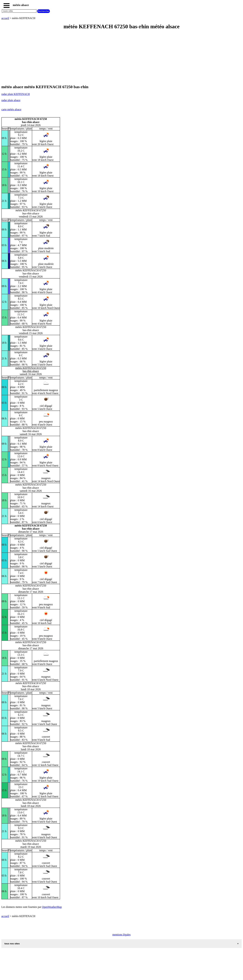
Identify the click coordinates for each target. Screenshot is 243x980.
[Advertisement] (103, 57)
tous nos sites (12, 944)
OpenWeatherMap (52, 907)
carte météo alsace (11, 109)
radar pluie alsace (11, 100)
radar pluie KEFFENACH (16, 94)
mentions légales (121, 935)
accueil (5, 18)
